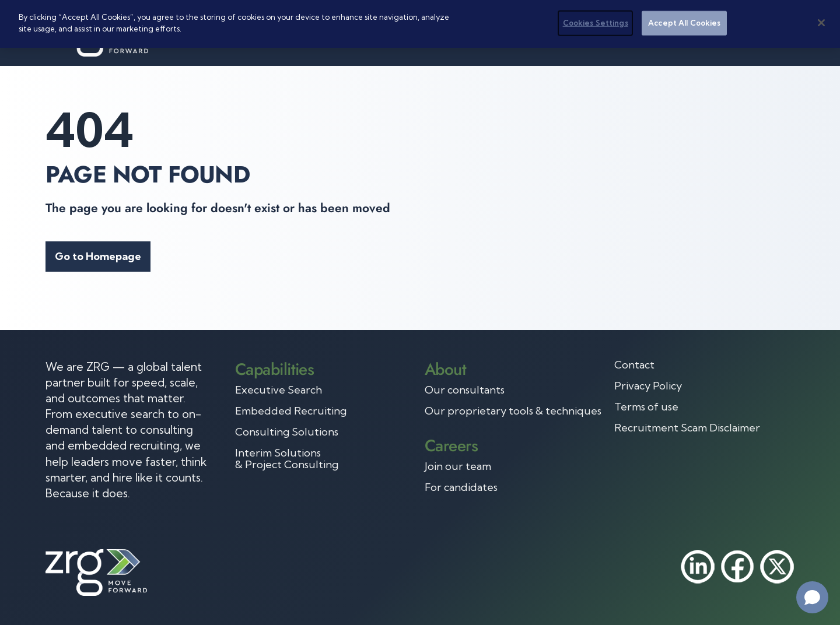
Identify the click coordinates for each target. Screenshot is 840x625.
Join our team (458, 466)
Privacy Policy (648, 386)
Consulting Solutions (287, 432)
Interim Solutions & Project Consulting (287, 459)
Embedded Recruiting (291, 411)
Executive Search (279, 390)
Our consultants (465, 390)
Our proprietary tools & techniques (513, 411)
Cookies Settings (596, 23)
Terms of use (646, 407)
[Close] (821, 23)
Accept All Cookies (684, 23)
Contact (634, 365)
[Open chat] (812, 597)
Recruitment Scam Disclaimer (687, 428)
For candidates (461, 487)
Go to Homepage (98, 256)
